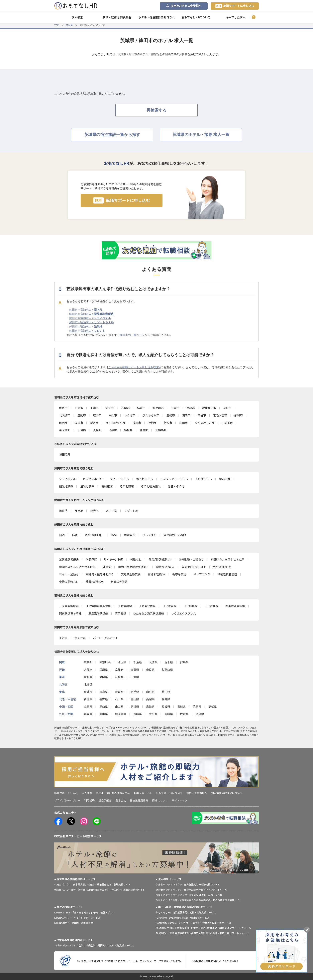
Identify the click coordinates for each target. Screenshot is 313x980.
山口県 (119, 707)
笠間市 (82, 415)
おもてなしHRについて (196, 17)
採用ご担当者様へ (197, 793)
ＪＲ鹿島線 (190, 606)
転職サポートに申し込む (235, 6)
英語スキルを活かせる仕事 (228, 560)
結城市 (141, 408)
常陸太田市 (209, 408)
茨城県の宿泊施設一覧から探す (112, 135)
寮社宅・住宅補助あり (100, 574)
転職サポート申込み (66, 793)
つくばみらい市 (205, 423)
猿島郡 (144, 430)
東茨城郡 (65, 430)
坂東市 (79, 423)
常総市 (191, 408)
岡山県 (104, 707)
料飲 (75, 535)
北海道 (88, 685)
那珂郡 (82, 430)
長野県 (104, 699)
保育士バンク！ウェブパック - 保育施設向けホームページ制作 (189, 895)
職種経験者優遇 (227, 574)
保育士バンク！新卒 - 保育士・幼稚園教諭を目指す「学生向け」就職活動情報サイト (100, 890)
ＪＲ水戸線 (169, 606)
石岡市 (126, 408)
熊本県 (104, 714)
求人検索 (77, 17)
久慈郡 (97, 430)
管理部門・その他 (175, 535)
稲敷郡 (113, 430)
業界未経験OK (95, 582)
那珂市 (239, 415)
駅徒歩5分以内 (165, 567)
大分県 (153, 714)
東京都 (88, 662)
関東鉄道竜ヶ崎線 (70, 614)
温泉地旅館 (87, 486)
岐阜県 (119, 677)
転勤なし (136, 560)
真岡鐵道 (121, 614)
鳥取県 (150, 707)
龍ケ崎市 (158, 408)
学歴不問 (91, 560)
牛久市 (113, 415)
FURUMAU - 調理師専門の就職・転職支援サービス (183, 918)
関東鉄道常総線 (235, 606)
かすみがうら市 (116, 423)
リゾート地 (131, 511)
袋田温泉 (65, 455)
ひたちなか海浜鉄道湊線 (149, 614)
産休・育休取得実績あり (134, 567)
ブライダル (149, 535)
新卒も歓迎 (179, 574)
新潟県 (88, 699)
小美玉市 (227, 423)
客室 (114, 535)
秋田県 (166, 692)
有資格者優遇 (119, 582)
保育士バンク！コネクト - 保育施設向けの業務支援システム (188, 885)
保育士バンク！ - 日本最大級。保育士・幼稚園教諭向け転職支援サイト (92, 885)
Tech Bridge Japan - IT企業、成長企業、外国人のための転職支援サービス (94, 946)
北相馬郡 (161, 430)
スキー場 (111, 511)
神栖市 (152, 423)
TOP (57, 25)
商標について (160, 801)
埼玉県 (122, 662)
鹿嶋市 (171, 415)
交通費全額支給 (131, 574)
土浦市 (94, 408)
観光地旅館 (66, 486)
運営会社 (121, 801)
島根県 (135, 707)
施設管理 (130, 535)
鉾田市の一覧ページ (132, 335)
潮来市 (186, 415)
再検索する (156, 110)
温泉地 (63, 511)
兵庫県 (104, 670)
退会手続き (105, 801)
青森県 (119, 692)
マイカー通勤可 (69, 574)
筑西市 (63, 423)
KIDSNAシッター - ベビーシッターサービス (77, 918)
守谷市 (202, 415)
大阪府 (88, 670)
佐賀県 (184, 714)
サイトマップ (179, 801)
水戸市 (63, 408)
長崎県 (138, 714)
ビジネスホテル (93, 479)
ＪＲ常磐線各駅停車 (98, 606)
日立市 (79, 408)
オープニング (202, 574)
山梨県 (150, 699)
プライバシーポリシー (67, 801)
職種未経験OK (156, 574)
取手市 (97, 415)
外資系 (107, 567)
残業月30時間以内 (160, 560)
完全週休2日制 (222, 567)
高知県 (213, 707)
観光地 (94, 511)
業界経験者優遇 (69, 560)
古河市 (110, 408)
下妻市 (175, 408)
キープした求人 (236, 17)
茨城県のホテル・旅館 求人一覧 (201, 135)
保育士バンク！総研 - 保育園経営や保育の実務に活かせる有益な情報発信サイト (199, 900)
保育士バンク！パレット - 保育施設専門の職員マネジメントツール (191, 890)
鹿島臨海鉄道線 (98, 614)
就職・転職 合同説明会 (117, 17)
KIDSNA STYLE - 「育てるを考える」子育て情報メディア (84, 913)
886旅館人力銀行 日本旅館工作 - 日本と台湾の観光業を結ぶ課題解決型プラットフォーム (203, 928)
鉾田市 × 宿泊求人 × (86, 310)
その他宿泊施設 (151, 486)
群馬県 (184, 662)
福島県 (104, 692)
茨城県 (69, 25)
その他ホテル (204, 479)
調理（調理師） (94, 535)
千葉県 (138, 662)
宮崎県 (169, 714)
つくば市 (130, 415)
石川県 (119, 699)
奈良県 (150, 670)
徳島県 (197, 707)
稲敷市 (94, 423)
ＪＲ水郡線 (211, 606)
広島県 (88, 707)
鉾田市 (183, 423)
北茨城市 (65, 415)
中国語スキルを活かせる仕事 (77, 567)
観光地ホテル (145, 479)
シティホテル (67, 479)
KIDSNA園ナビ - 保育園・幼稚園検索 (74, 923)
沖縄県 (200, 714)
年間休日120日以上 (194, 567)
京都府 (119, 670)
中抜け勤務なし (69, 582)
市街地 (79, 511)
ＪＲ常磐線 (125, 606)
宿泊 (62, 535)
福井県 (166, 699)
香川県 (181, 707)
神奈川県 (105, 662)
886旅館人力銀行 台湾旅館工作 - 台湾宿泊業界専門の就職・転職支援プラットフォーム (202, 933)
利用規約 (89, 801)
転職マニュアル (143, 793)
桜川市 (137, 423)
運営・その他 (176, 486)
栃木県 (169, 662)
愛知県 (88, 677)
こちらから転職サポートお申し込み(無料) (135, 367)
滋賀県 (135, 670)
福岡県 (88, 714)
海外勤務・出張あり (191, 560)
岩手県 (135, 692)
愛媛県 (166, 707)
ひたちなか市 (151, 415)
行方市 (168, 423)
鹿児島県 (121, 714)
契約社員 (80, 638)
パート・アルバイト (106, 638)
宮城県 (88, 692)
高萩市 (227, 408)
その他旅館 (127, 486)
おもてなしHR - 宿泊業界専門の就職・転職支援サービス (186, 913)
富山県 (135, 699)
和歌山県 (167, 670)
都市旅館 (225, 479)
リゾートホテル (119, 479)
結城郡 (128, 430)
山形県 (150, 692)
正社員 (63, 638)
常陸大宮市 (220, 415)
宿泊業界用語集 (139, 801)
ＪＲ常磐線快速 (69, 606)
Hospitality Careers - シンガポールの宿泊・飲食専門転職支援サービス (193, 923)
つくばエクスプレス (183, 614)
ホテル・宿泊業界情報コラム (156, 17)
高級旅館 (107, 486)
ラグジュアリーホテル (174, 479)
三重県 (135, 677)
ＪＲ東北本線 (147, 606)
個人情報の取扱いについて (227, 793)
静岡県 (104, 677)
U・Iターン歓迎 (114, 560)
